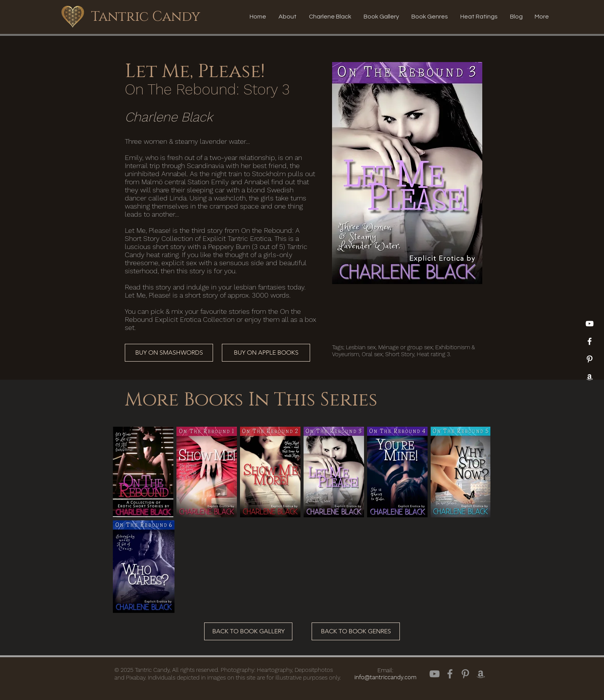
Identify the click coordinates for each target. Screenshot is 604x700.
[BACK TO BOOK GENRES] (356, 631)
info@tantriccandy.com (385, 677)
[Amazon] (590, 377)
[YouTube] (590, 324)
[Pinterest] (590, 359)
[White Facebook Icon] (590, 341)
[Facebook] (450, 674)
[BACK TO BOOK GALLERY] (248, 631)
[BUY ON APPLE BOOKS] (266, 353)
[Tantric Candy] (145, 17)
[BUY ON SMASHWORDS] (169, 353)
